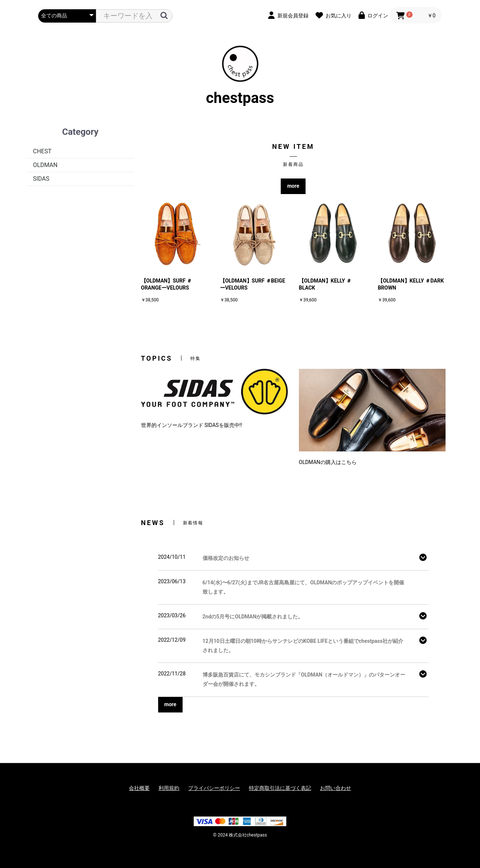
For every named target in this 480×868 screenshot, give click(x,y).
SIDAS (41, 179)
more (293, 186)
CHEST (42, 151)
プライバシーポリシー (214, 788)
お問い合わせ (336, 788)
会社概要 (139, 788)
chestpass (240, 76)
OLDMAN (45, 165)
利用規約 (169, 788)
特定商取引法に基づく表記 (280, 788)
